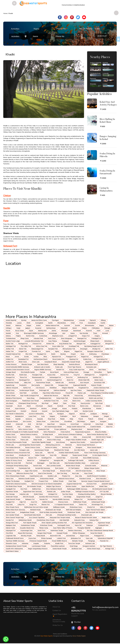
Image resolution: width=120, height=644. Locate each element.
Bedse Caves (99, 380)
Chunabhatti (68, 421)
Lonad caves (94, 463)
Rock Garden (59, 468)
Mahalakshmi (19, 416)
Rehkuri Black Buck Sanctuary (15, 510)
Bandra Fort (10, 429)
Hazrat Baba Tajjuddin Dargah (41, 442)
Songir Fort (33, 504)
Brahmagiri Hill (44, 390)
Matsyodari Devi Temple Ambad (60, 517)
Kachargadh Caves (64, 525)
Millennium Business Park (25, 473)
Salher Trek (109, 349)
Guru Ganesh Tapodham (37, 517)
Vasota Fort (38, 380)
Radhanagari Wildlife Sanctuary (77, 489)
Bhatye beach (95, 341)
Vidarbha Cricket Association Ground (18, 370)
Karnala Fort (10, 520)
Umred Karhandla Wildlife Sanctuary (17, 367)
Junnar (17, 357)
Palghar (18, 336)
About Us (56, 607)
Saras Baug (31, 398)
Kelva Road (99, 424)
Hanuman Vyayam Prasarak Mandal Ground (95, 481)
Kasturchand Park (96, 442)
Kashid (103, 323)
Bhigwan (67, 351)
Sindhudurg (93, 354)
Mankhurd (33, 408)
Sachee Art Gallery (51, 447)
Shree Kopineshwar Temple (15, 458)
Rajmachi (93, 320)
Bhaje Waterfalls (59, 364)
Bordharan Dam (77, 549)
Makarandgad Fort (37, 349)
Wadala (110, 424)
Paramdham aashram (58, 546)
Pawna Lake (24, 440)
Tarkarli (8, 325)
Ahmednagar (53, 333)
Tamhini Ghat (30, 336)
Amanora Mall (86, 437)
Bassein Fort (32, 458)
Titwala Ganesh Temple (80, 455)
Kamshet (67, 325)
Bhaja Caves (25, 338)
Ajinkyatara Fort (76, 538)
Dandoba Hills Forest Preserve (49, 497)
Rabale (62, 419)
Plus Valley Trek (26, 346)
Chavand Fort (37, 344)
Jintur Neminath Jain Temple (94, 512)
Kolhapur (9, 328)
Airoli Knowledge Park (13, 471)
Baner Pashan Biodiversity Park (97, 434)
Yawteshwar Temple (57, 530)
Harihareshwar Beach (40, 359)
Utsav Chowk (88, 473)
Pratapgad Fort (99, 536)
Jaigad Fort (89, 362)
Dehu (75, 437)
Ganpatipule (92, 323)
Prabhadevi (64, 416)
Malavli (56, 403)
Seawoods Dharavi (12, 421)
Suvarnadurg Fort (102, 359)
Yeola (50, 414)
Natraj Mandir (41, 536)
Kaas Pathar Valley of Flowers (63, 528)
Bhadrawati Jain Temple (53, 510)
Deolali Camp (10, 390)
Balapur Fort (79, 499)
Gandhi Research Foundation (96, 476)
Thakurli (91, 419)
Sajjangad (99, 528)
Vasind (48, 351)
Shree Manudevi (101, 479)
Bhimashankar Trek (69, 349)
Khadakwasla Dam (45, 398)
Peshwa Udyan (11, 440)
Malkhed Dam (37, 489)
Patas (65, 403)
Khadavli (75, 408)
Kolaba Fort (10, 359)
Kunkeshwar (43, 336)
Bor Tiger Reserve (106, 546)
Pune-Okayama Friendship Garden (102, 393)
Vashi (76, 411)
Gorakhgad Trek (74, 346)
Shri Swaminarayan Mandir (53, 427)
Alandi (29, 406)
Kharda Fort (91, 507)
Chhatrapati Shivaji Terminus (28, 403)
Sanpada (40, 419)
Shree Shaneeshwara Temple (15, 476)
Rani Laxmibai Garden (54, 466)
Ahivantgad (84, 349)
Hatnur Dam (10, 479)
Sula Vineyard (84, 383)
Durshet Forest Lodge (13, 341)
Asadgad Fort (10, 502)
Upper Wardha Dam (88, 486)
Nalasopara (84, 416)
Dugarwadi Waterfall (80, 385)
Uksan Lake (36, 362)
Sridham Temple (58, 481)
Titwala (8, 419)
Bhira (45, 357)
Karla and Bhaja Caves (71, 372)
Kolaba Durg (87, 359)
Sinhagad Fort (10, 246)
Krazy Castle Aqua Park (77, 370)
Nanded (8, 333)
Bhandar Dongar (27, 364)
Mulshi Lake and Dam (96, 398)
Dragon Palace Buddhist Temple (76, 440)
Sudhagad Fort (44, 460)
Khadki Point (59, 543)
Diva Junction (27, 421)
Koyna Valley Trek (58, 346)
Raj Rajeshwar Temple (95, 499)
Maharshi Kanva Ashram (66, 479)
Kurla (43, 416)
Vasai (82, 354)
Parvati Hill (69, 393)
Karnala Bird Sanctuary (43, 468)
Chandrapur (105, 354)
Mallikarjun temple (59, 507)
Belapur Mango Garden (92, 468)
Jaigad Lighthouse (103, 362)
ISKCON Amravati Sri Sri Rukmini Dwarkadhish (47, 484)
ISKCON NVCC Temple (103, 437)
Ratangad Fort (82, 338)
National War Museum (51, 395)
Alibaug (103, 320)
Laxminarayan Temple (39, 546)
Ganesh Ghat (37, 466)
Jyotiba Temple (66, 492)
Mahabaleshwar (69, 320)
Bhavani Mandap (106, 494)
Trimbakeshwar (11, 338)
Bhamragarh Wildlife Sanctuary (34, 333)
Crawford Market (96, 427)
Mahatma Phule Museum (14, 398)
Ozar (17, 333)
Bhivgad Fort (109, 344)
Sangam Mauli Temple (45, 533)
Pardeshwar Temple (74, 512)
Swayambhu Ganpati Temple (71, 362)
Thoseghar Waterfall (84, 528)
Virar (19, 427)
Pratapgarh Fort (71, 357)
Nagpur (102, 325)
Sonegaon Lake (24, 450)
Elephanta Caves (58, 336)
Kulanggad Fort (95, 344)
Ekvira (91, 370)
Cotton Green (55, 421)
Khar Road (72, 406)
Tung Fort (77, 375)
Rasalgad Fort (42, 354)
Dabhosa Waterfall (60, 390)
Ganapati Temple (62, 533)
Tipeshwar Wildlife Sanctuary (15, 541)
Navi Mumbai (84, 333)
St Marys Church (11, 437)
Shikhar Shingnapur (79, 533)
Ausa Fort (34, 502)
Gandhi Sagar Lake (98, 440)
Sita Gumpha (36, 385)
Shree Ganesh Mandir (94, 447)
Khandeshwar (87, 408)
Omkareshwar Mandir (47, 479)
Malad (108, 406)
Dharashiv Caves (11, 543)
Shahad (101, 419)
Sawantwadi (77, 331)
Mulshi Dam (23, 375)
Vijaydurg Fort (74, 359)
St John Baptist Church (100, 455)
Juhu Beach (10, 403)
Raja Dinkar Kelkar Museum (52, 393)
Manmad (82, 414)
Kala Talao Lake (54, 463)
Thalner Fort (83, 504)
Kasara (65, 408)
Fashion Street (10, 434)
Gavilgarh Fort (29, 481)
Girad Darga (74, 546)
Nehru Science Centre (25, 429)
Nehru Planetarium (50, 432)
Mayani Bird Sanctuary (25, 533)
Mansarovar (97, 406)
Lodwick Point (61, 538)
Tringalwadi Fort (84, 388)
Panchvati (29, 463)
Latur (64, 333)
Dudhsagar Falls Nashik (76, 460)
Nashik (50, 323)
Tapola (109, 372)
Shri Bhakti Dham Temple (14, 486)
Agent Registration (60, 615)
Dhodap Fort (96, 349)
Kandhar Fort (97, 377)
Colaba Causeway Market (94, 401)
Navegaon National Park (95, 351)
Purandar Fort (36, 351)
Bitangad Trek (81, 344)
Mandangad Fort (24, 380)
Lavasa (19, 323)
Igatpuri (28, 328)
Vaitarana (63, 424)
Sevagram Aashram (89, 546)
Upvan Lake (94, 450)
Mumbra (44, 408)
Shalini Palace (38, 494)
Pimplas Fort (66, 476)
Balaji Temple (38, 440)
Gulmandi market (91, 466)
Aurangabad (39, 323)
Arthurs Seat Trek (42, 346)
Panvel (8, 331)
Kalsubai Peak (38, 338)
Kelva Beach (10, 455)
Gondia (26, 357)
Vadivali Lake (60, 383)
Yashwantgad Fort (55, 377)
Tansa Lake (39, 453)
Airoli (29, 424)
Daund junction (85, 403)
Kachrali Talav (61, 458)
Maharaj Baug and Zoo (53, 445)
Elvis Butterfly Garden (28, 372)
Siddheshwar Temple (80, 502)
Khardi (8, 408)
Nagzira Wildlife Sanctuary (43, 370)
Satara (72, 333)
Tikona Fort (23, 377)
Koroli (65, 401)
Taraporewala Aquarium (83, 432)
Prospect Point (43, 481)
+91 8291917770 (79, 609)
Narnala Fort (44, 499)
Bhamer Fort (46, 504)
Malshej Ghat (42, 331)
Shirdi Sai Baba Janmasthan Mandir (51, 512)
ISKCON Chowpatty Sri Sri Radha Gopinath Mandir (22, 432)
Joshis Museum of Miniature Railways (70, 434)
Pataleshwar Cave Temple (30, 401)
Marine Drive (76, 401)
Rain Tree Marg (62, 473)
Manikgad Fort (23, 344)
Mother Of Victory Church (14, 460)
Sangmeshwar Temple (83, 497)
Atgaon (93, 421)
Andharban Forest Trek (51, 401)
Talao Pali (51, 453)
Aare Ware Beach (43, 364)
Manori (75, 328)
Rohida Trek (50, 344)
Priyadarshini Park (43, 429)
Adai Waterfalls (64, 520)
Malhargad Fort (90, 375)
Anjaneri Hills (49, 385)
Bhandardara (62, 323)
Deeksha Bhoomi (74, 364)
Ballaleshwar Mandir (25, 520)
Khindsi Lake (10, 445)
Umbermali (87, 424)
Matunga (105, 414)
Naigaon (52, 416)
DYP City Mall (104, 492)
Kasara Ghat (51, 375)
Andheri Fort (10, 362)
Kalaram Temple (96, 385)
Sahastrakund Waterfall (105, 538)
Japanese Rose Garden (78, 442)
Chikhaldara (96, 328)
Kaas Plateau (53, 341)
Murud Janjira (20, 331)
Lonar (107, 331)
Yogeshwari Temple (104, 523)
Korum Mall (74, 458)
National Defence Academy (29, 434)
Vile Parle (39, 424)
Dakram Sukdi (10, 528)
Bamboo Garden (71, 486)
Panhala (42, 372)
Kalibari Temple (40, 455)
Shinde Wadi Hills (84, 380)
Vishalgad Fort (53, 494)
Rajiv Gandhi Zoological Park (30, 395)
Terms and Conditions (60, 634)
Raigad (29, 325)
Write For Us (58, 625)
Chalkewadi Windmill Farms (15, 538)
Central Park (10, 468)
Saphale (18, 419)
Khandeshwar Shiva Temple (46, 520)
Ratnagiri (107, 328)
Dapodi (50, 406)
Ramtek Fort (60, 370)
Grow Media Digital (79, 636)
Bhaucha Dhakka (101, 432)
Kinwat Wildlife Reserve (59, 541)
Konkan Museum (11, 364)
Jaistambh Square (107, 484)
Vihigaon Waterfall (68, 388)
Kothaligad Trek (11, 346)
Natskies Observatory (75, 530)
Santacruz (29, 419)
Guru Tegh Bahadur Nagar (61, 411)
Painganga (91, 541)
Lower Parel (32, 416)
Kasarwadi (9, 406)
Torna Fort (69, 377)
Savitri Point (41, 530)
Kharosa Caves (63, 502)
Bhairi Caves (23, 362)
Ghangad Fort (10, 377)
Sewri (110, 419)
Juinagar (54, 408)
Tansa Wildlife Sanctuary (91, 458)
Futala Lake (59, 367)
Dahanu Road (41, 421)
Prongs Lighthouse (60, 429)
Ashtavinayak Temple (98, 502)
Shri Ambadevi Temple (34, 486)
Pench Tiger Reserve (75, 367)
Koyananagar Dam (27, 530)
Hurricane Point (91, 484)
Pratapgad (65, 341)
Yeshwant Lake (90, 543)
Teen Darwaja (10, 494)
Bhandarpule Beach (91, 364)
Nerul (74, 416)
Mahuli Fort (31, 460)
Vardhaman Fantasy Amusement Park (18, 453)
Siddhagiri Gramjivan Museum (85, 492)
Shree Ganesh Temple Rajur (15, 517)
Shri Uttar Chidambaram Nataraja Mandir (100, 530)
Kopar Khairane (20, 408)
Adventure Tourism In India (59, 621)
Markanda (69, 445)
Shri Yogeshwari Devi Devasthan (82, 523)
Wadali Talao (103, 486)
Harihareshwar (51, 328)
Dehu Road (99, 403)
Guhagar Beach (11, 372)
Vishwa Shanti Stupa (93, 549)
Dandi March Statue (12, 551)
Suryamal (38, 328)
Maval (8, 357)
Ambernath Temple (12, 497)
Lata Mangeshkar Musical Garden (30, 445)
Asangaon (103, 421)
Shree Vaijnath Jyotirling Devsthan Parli (54, 523)
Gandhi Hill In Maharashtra (14, 549)
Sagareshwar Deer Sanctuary (32, 492)
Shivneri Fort (64, 375)
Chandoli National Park (13, 354)
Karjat (18, 328)
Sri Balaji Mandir (48, 434)
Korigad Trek (23, 351)
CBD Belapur (81, 421)
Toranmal (89, 331)
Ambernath (19, 424)
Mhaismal (104, 466)
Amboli (38, 325)
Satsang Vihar (94, 520)
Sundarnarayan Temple (27, 390)
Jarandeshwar (70, 536)
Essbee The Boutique (13, 481)
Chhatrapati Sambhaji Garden (67, 515)
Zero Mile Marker (79, 450)
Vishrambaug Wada (94, 395)
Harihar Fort (27, 388)
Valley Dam (27, 383)
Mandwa (63, 354)
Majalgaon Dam (11, 525)
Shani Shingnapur (67, 338)
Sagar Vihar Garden (31, 471)
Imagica (97, 336)
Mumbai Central (88, 411)
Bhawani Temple (65, 471)
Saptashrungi (10, 385)
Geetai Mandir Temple (60, 549)
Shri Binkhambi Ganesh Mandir (102, 489)
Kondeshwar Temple (12, 383)
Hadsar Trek (10, 351)
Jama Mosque (60, 442)
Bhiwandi (64, 455)
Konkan (36, 357)
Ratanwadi (64, 328)
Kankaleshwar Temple (28, 525)
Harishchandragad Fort (54, 380)
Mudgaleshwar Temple (27, 512)
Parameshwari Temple (43, 383)
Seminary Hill (66, 447)
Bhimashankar (90, 325)
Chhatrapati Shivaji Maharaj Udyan (17, 466)
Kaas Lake (89, 538)
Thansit (81, 419)
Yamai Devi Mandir (96, 533)
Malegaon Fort (30, 499)
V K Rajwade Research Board (64, 504)
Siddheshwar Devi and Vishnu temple (36, 507)
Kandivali (60, 406)
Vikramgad (65, 331)
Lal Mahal (35, 393)
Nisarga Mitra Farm (12, 523)
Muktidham (53, 388)
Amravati (105, 333)
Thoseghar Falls (37, 375)
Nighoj (57, 351)
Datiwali (28, 427)
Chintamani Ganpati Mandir (38, 541)
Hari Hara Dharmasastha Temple (16, 442)
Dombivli (23, 411)
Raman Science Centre (33, 447)
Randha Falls (10, 375)
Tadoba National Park (52, 325)
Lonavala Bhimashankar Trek (34, 341)
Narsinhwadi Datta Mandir (33, 515)
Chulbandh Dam (103, 525)
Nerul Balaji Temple (49, 471)
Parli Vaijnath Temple (30, 523)
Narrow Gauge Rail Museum (86, 445)
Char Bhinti (9, 533)
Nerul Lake (76, 473)
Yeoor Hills (53, 455)
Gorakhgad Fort (46, 458)
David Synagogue (11, 401)
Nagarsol (72, 414)
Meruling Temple (26, 536)
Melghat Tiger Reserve (54, 486)
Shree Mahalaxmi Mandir (54, 489)
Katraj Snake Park (62, 398)
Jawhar (54, 331)
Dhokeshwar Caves (76, 507)
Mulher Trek (10, 344)
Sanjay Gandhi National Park (76, 427)
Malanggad (41, 463)
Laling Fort (21, 504)
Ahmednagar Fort (97, 504)
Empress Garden (78, 398)
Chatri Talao (72, 481)
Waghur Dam (106, 517)
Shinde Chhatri (11, 395)
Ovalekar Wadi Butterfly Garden (69, 453)
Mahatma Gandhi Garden (27, 479)
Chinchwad (39, 406)
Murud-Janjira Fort (58, 359)
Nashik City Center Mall (13, 463)
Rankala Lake (51, 492)
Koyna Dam (32, 538)
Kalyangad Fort (11, 530)
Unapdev (36, 543)
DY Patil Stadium (74, 468)
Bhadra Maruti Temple (73, 466)
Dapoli (31, 331)
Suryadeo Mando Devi (27, 528)
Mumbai (24, 320)
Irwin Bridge (68, 497)
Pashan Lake (82, 393)
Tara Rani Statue (68, 494)
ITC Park (9, 473)
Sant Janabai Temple (12, 515)
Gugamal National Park (74, 484)
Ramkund (72, 383)
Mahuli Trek (23, 349)
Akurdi (20, 406)
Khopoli (73, 354)
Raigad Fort (85, 357)
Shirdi (28, 323)
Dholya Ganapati (46, 538)
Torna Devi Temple (74, 543)
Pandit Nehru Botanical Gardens (16, 484)
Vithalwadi (9, 427)
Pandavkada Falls (24, 468)
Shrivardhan (98, 372)
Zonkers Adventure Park (101, 388)
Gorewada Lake (91, 367)
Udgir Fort (23, 502)
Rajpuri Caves (85, 536)
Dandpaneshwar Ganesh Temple (16, 546)
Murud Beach (54, 372)
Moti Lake (49, 515)
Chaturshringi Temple (62, 437)
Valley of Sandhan (106, 507)
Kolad (73, 323)
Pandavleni (23, 385)
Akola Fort (70, 380)
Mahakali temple (35, 510)
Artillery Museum (94, 460)
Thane (95, 333)
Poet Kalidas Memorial (13, 447)
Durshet (78, 325)
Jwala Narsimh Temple (13, 499)
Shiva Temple (101, 471)
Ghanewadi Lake (87, 515)
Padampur (90, 525)
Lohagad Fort (72, 336)
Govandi (45, 411)
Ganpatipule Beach (51, 362)
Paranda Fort (104, 541)
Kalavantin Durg (79, 520)
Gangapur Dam (63, 385)
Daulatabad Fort (23, 359)
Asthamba (25, 543)
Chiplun (7, 196)
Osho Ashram (10, 393)
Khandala (9, 323)
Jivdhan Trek (10, 349)
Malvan (111, 325)
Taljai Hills (66, 395)
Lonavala (82, 320)
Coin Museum (40, 388)
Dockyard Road (11, 411)
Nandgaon (61, 414)
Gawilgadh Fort (11, 489)
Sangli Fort (99, 497)
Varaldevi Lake (52, 476)
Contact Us (57, 610)
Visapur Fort (86, 336)
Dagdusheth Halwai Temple (95, 390)
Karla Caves (52, 338)
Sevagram (79, 447)
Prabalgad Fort (96, 338)
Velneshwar (108, 341)
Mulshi (53, 354)
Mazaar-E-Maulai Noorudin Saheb (86, 517)
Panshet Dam (26, 437)
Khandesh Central (85, 479)
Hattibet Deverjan (48, 502)
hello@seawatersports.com (105, 607)
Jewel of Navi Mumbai (45, 473)
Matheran (18, 325)
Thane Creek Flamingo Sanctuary (95, 453)
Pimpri (74, 403)
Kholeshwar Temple (46, 525)
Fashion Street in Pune (43, 437)
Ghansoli (34, 411)
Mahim (8, 416)
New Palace (102, 370)
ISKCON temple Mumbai (84, 471)
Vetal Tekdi (23, 393)
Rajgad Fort (78, 351)
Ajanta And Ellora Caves (39, 320)
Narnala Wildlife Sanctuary (61, 499)
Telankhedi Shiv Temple (61, 450)
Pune (6, 221)
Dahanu (8, 336)
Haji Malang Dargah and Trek (94, 346)
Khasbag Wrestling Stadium (87, 494)
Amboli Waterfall (11, 320)
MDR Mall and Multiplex (74, 510)
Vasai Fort (109, 427)
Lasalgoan (94, 414)
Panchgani (55, 320)
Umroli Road (75, 424)
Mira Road (45, 403)
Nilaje (71, 419)
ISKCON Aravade (29, 497)
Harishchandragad (80, 341)
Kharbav (99, 408)
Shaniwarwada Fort (38, 377)
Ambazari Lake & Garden (42, 367)
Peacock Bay (79, 395)
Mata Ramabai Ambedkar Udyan (75, 463)
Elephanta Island (77, 429)
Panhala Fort (10, 380)
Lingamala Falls (11, 536)
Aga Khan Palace (76, 390)
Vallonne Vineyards (12, 388)
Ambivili (8, 424)
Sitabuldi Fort (10, 450)
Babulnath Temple (93, 429)
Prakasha (47, 543)
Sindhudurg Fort (83, 377)
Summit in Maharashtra (36, 414)
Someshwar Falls (99, 383)
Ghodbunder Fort (24, 455)
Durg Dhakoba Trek (65, 344)
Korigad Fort (104, 375)
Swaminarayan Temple (42, 450)
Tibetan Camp (44, 528)
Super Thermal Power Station (96, 510)
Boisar (37, 427)
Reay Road (51, 419)
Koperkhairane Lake (36, 476)
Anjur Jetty (79, 476)
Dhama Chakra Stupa (54, 440)
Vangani (106, 416)
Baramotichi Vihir (56, 536)
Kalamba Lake (24, 494)
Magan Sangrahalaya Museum (38, 549)
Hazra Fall (78, 525)
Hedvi (99, 331)
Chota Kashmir (65, 432)
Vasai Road (51, 424)
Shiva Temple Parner (12, 507)
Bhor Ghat (29, 354)
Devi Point (24, 489)
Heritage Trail (109, 549)
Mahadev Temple (77, 541)
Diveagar (86, 372)
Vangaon (96, 416)
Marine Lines (84, 406)
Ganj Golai (9, 504)
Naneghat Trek (53, 349)
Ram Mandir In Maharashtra (15, 414)
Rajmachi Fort (56, 357)
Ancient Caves (10, 512)
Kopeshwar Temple (12, 492)
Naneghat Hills (58, 460)
